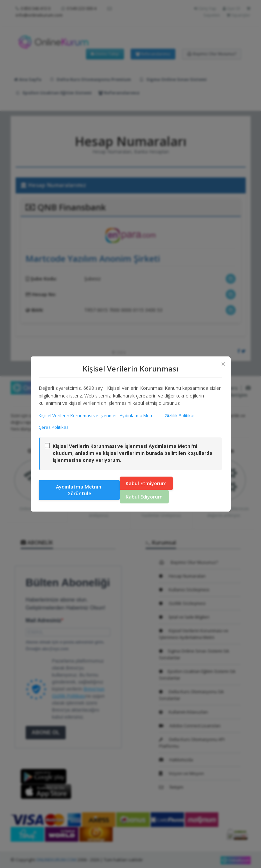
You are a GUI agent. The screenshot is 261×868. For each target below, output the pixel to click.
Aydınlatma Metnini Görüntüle (79, 490)
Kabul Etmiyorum (146, 483)
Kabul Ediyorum (144, 497)
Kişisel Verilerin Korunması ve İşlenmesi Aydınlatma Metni (97, 415)
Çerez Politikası (54, 427)
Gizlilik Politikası (181, 415)
